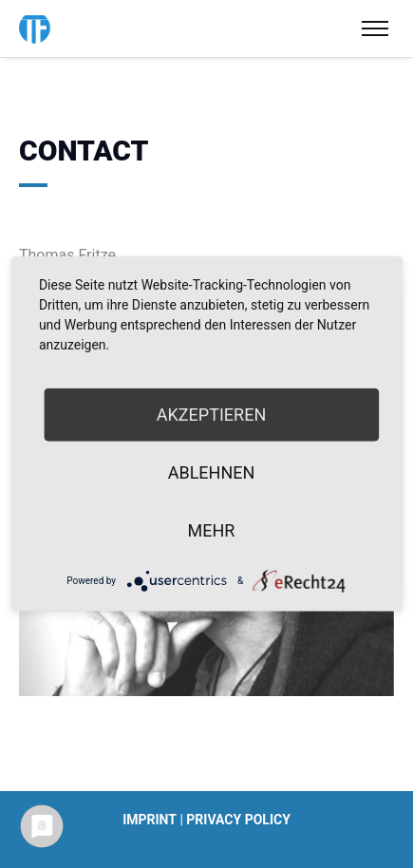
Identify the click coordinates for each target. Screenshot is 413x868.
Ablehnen (212, 472)
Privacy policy (238, 820)
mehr (212, 530)
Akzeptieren (211, 415)
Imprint (150, 820)
